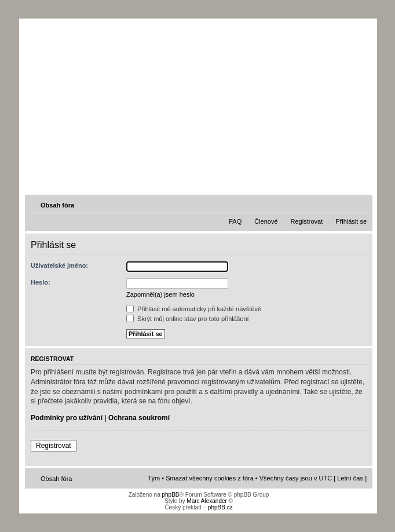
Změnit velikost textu (359, 205)
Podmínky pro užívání (67, 418)
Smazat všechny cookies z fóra (210, 478)
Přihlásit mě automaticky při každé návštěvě (194, 309)
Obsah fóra (57, 205)
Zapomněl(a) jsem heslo (160, 294)
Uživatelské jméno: (59, 265)
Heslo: (41, 282)
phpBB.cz (220, 507)
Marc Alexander (206, 501)
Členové (266, 221)
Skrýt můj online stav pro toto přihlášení (188, 319)
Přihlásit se (351, 221)
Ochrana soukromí (139, 418)
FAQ (235, 221)
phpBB (170, 495)
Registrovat (307, 221)
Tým (154, 478)
